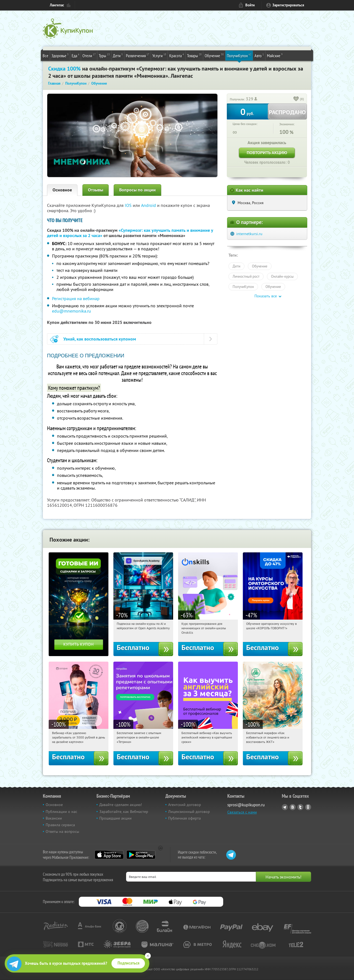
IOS (129, 205)
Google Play (141, 855)
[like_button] (296, 99)
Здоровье (60, 55)
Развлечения (138, 55)
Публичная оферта (184, 818)
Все (45, 56)
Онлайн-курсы (282, 276)
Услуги (159, 55)
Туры (104, 55)
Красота (177, 55)
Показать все (266, 296)
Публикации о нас (61, 812)
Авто (259, 55)
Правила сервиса (60, 825)
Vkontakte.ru (293, 807)
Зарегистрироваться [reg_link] (288, 5)
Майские (275, 55)
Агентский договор (185, 805)
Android (149, 205)
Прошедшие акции (115, 818)
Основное (62, 190)
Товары (194, 55)
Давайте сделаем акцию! (121, 805)
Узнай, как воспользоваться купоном (100, 339)
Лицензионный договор (189, 812)
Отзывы (96, 190)
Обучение (214, 55)
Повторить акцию (267, 153)
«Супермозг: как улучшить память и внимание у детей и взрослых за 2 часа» (130, 233)
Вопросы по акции (137, 190)
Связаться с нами (242, 812)
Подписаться (128, 963)
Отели (89, 55)
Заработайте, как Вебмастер (124, 812)
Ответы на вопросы (62, 831)
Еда (76, 55)
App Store (109, 855)
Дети (118, 55)
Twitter (300, 807)
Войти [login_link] (250, 5)
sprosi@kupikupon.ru (246, 805)
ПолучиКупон (239, 55)
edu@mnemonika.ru (71, 311)
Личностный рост (246, 276)
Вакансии (54, 818)
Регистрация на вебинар (76, 298)
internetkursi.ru (249, 234)
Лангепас (57, 5)
